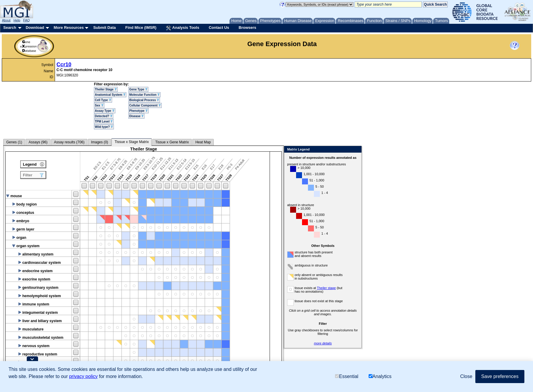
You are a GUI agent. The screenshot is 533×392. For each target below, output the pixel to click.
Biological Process (144, 100)
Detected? (104, 116)
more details (323, 343)
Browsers (247, 28)
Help (17, 20)
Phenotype (139, 111)
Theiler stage (326, 288)
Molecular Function (144, 95)
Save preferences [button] (500, 376)
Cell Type (103, 100)
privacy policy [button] (83, 376)
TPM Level (104, 121)
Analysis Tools (183, 28)
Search (10, 28)
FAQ (26, 20)
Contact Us (219, 28)
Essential (347, 376)
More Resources (69, 28)
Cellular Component (145, 105)
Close (356, 150)
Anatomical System (110, 95)
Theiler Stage (106, 89)
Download (35, 28)
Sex (99, 105)
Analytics (380, 376)
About (6, 20)
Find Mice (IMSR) (141, 28)
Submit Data (105, 28)
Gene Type (138, 89)
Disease (137, 116)
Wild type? (104, 127)
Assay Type (105, 111)
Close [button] (466, 376)
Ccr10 (64, 65)
